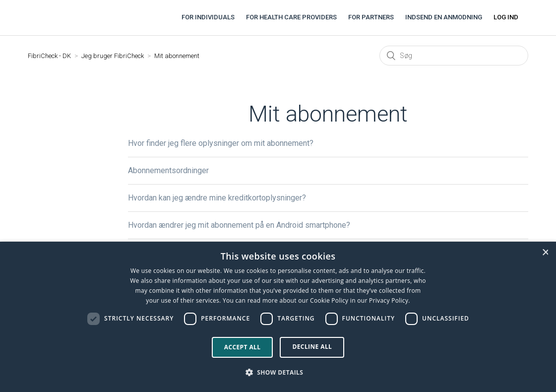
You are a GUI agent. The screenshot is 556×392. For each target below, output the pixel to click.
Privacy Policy (389, 300)
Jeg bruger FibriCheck (113, 56)
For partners (371, 17)
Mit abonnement (177, 56)
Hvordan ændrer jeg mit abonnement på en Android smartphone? (239, 225)
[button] (278, 373)
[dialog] (278, 317)
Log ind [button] (506, 17)
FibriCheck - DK (49, 56)
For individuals (208, 17)
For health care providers (291, 17)
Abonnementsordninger (168, 170)
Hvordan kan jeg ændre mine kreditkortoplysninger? (217, 198)
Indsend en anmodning (444, 17)
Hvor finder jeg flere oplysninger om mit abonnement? (221, 143)
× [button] (545, 252)
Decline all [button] (312, 347)
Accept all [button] (243, 347)
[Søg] (454, 56)
